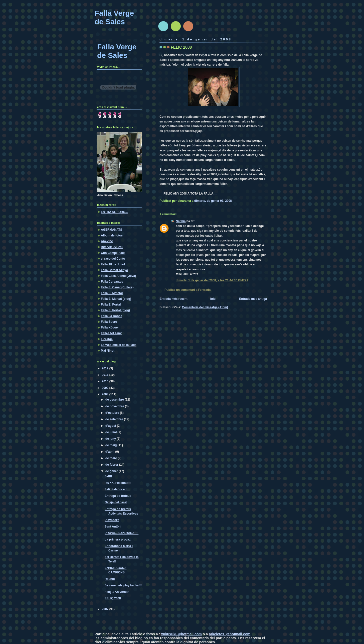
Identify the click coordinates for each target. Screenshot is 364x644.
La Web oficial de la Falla (119, 345)
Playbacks (112, 520)
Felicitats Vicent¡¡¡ (117, 489)
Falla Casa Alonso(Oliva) (118, 276)
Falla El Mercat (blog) (116, 299)
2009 (106, 388)
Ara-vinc (107, 241)
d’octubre (113, 413)
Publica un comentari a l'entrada (188, 290)
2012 (106, 368)
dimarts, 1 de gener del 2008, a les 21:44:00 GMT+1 (212, 280)
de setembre (115, 419)
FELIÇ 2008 (181, 47)
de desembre (115, 400)
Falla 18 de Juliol (113, 264)
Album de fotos (112, 235)
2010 (106, 381)
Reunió (110, 579)
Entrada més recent (174, 299)
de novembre (115, 406)
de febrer (112, 465)
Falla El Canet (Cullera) (117, 287)
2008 (106, 394)
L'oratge (107, 339)
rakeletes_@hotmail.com (230, 634)
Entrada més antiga (253, 299)
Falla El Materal (112, 293)
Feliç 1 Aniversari (117, 592)
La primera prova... (118, 539)
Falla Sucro (109, 322)
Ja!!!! (108, 476)
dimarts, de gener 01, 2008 (213, 201)
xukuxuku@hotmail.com (181, 634)
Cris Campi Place (113, 253)
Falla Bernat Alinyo (114, 270)
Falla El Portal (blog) (115, 310)
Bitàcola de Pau (112, 247)
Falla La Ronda (112, 316)
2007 (106, 609)
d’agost (111, 426)
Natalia (181, 221)
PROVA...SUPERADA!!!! (121, 533)
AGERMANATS (111, 230)
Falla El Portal (111, 305)
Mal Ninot (108, 351)
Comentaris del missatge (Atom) (205, 307)
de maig (111, 445)
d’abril (110, 452)
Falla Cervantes (112, 282)
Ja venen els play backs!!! (123, 585)
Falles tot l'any (111, 333)
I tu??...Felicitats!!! (118, 483)
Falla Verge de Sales (114, 17)
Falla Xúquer (110, 327)
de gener (112, 471)
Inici (213, 299)
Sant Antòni (113, 527)
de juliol (111, 432)
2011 (106, 375)
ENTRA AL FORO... (114, 212)
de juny (111, 439)
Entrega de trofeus (118, 496)
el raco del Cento (113, 259)
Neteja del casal (116, 502)
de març (112, 458)
